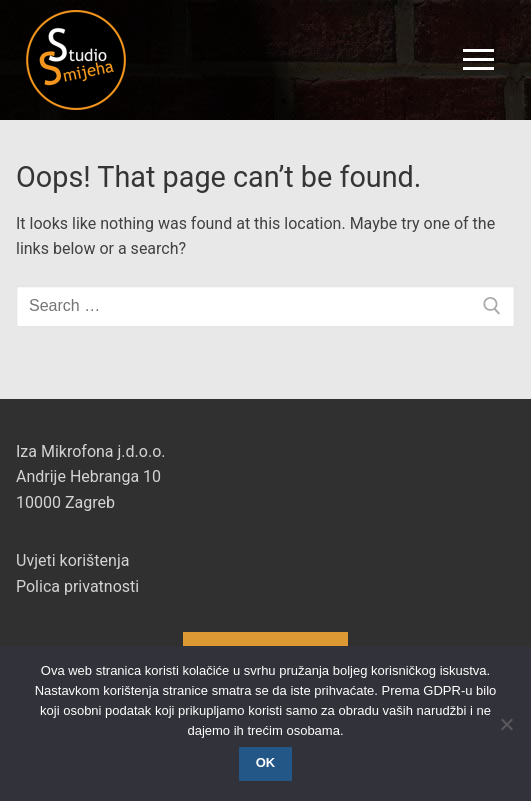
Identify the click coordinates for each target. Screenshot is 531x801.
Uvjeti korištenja (72, 560)
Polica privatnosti (77, 586)
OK (266, 762)
